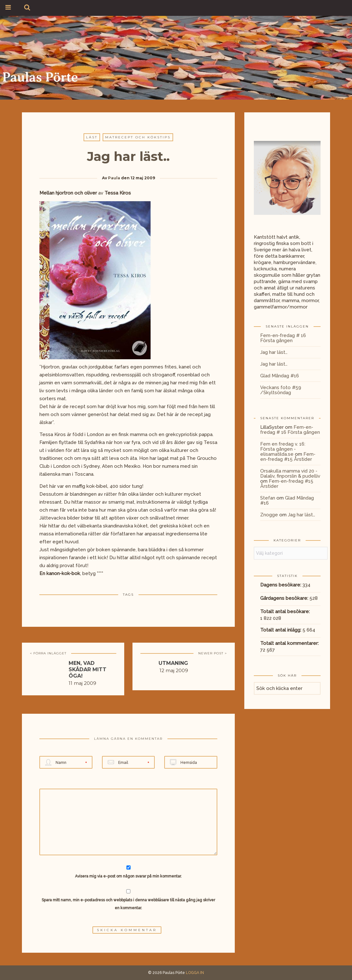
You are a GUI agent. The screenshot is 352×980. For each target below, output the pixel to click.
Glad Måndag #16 (280, 376)
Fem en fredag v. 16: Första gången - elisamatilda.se (283, 449)
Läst (92, 137)
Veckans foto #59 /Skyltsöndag (281, 390)
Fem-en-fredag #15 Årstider (288, 457)
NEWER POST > (213, 653)
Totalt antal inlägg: (281, 630)
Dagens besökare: (281, 585)
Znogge (269, 515)
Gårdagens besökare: (285, 598)
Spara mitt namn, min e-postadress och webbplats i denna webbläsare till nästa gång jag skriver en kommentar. (128, 904)
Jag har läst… (274, 352)
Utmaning (173, 663)
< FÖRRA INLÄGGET (48, 653)
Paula (114, 178)
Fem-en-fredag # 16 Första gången (283, 338)
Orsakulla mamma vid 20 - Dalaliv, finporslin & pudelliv (290, 473)
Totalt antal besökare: (286, 612)
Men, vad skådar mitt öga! (88, 669)
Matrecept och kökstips (138, 137)
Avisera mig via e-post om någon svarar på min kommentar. (129, 872)
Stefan (268, 498)
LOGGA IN (195, 973)
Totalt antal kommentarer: (290, 643)
